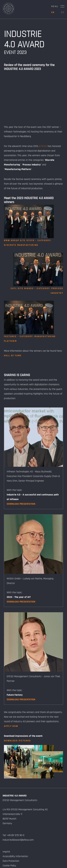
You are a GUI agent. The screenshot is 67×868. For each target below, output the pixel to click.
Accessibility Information (15, 856)
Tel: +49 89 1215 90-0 (13, 835)
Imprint (6, 852)
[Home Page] (9, 14)
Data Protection (11, 861)
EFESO (43, 146)
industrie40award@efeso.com (18, 840)
